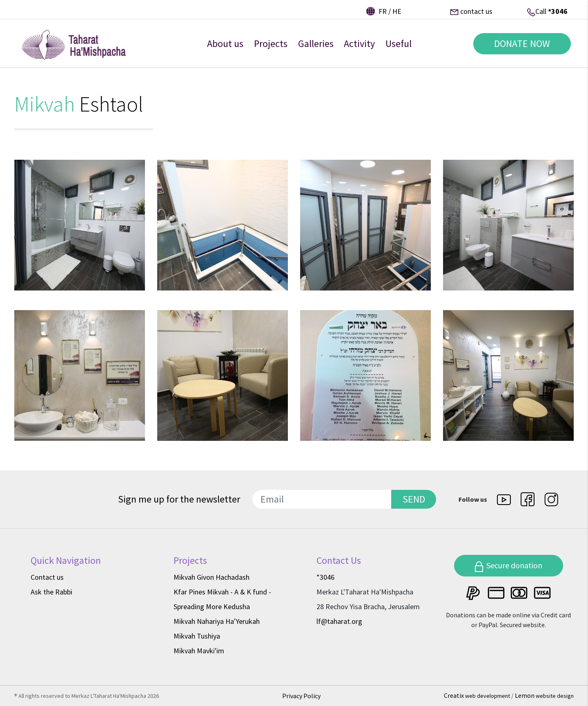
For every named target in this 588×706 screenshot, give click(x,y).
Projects (271, 48)
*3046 (558, 11)
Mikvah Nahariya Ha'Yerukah (217, 621)
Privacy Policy (301, 696)
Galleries (316, 48)
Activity (359, 48)
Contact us (47, 577)
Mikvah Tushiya (197, 636)
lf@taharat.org (339, 621)
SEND (414, 499)
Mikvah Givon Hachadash (212, 577)
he (397, 11)
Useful (399, 48)
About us (225, 48)
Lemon (544, 695)
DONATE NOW (519, 48)
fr (383, 11)
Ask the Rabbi (51, 592)
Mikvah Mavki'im (199, 651)
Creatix (478, 695)
